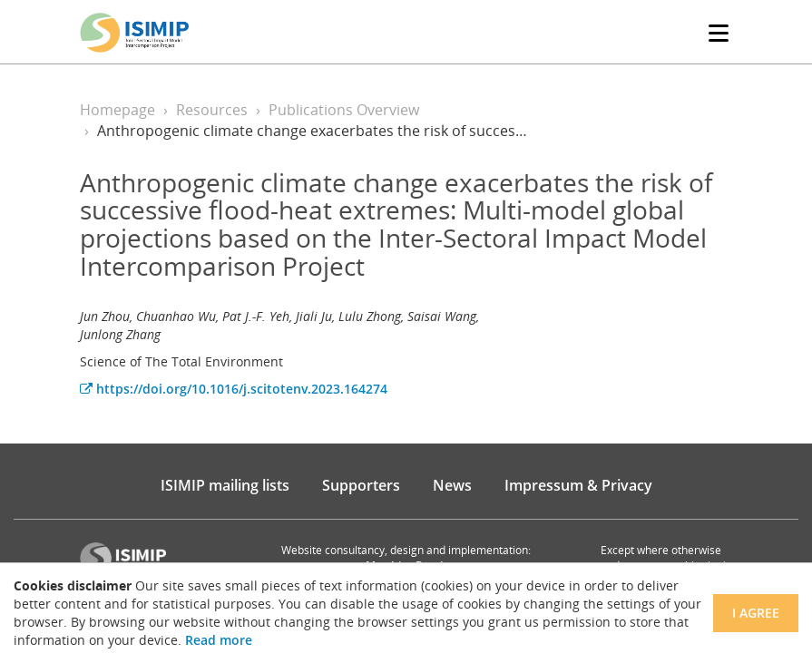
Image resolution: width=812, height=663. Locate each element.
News (452, 485)
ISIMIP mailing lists (225, 485)
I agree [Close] (756, 613)
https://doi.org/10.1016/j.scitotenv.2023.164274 (234, 389)
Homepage (117, 110)
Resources (212, 110)
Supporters (361, 485)
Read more (219, 640)
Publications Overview (344, 110)
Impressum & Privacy (578, 485)
